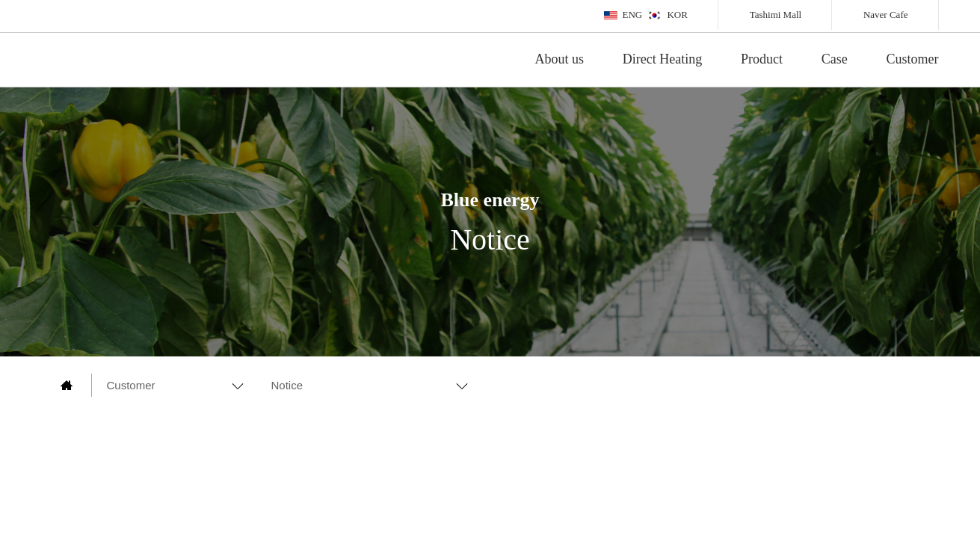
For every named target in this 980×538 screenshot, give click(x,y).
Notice (287, 385)
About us (560, 59)
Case (835, 59)
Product (762, 59)
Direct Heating (662, 59)
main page (67, 385)
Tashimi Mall (776, 15)
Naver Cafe (886, 15)
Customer (913, 59)
